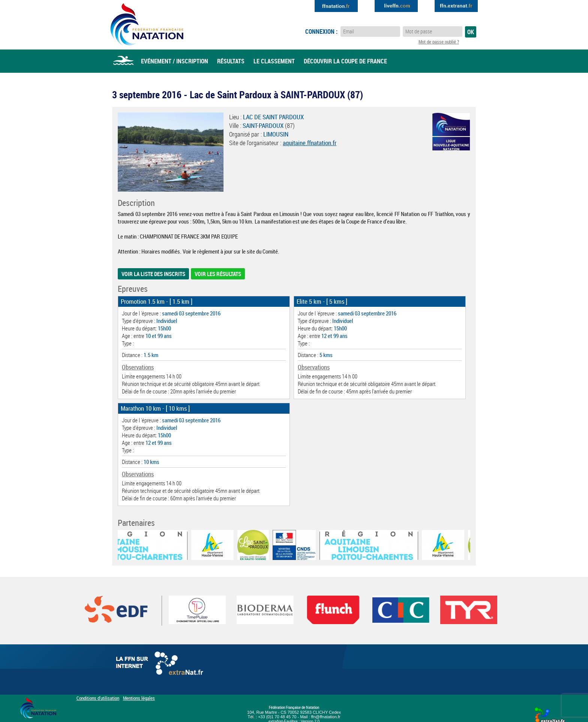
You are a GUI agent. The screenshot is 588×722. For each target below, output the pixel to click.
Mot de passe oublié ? (439, 42)
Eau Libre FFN (147, 24)
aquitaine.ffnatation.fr (310, 143)
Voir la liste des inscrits (153, 274)
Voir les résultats (218, 274)
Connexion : (321, 32)
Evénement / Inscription (175, 61)
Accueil (123, 61)
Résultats (231, 61)
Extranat (456, 6)
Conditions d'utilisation (98, 698)
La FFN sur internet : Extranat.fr (161, 665)
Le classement (274, 61)
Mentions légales (139, 698)
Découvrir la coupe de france (345, 61)
